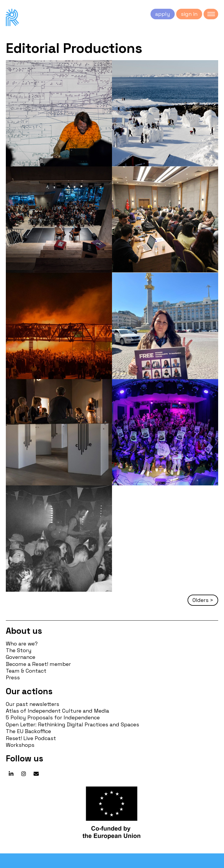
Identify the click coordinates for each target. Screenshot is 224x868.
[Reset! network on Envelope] (36, 774)
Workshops (20, 745)
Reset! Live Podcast (31, 738)
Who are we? (22, 644)
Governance (21, 657)
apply (163, 14)
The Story (19, 650)
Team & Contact (26, 671)
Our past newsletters (33, 704)
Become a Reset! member (38, 664)
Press (13, 677)
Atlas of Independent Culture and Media (57, 711)
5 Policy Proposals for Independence (53, 717)
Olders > (203, 600)
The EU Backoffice (28, 731)
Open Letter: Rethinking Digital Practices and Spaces (72, 724)
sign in (189, 14)
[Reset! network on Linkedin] (11, 774)
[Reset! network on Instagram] (24, 774)
